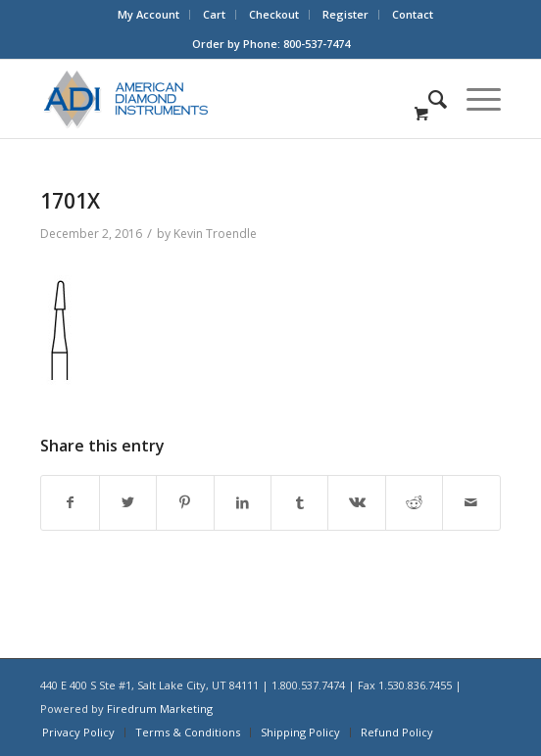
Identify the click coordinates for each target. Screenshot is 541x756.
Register (345, 14)
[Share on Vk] (356, 503)
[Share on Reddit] (414, 503)
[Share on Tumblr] (299, 503)
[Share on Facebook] (70, 503)
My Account (148, 14)
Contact (413, 14)
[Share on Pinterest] (185, 503)
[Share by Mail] (471, 503)
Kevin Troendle (215, 234)
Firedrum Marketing (160, 709)
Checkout (274, 14)
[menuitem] (149, 15)
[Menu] (474, 99)
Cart (214, 14)
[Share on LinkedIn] (243, 503)
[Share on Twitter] (128, 503)
